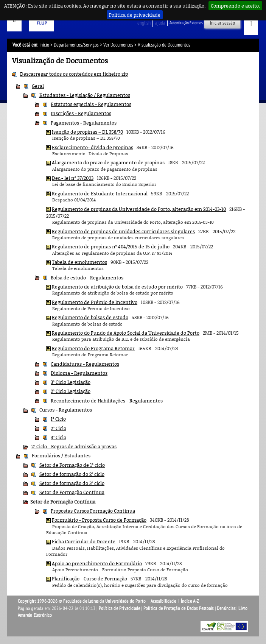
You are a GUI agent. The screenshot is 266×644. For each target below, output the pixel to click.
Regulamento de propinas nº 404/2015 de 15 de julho (111, 246)
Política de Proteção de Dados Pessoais (179, 608)
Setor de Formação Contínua (72, 492)
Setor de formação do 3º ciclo (72, 483)
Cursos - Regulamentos (66, 410)
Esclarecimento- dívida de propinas (93, 147)
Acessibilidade (163, 601)
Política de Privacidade (120, 608)
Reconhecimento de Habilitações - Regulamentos (107, 401)
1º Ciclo (58, 419)
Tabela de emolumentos (79, 262)
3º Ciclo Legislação (71, 382)
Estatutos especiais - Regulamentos (91, 104)
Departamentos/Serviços (76, 45)
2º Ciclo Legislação (71, 391)
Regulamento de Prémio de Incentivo (95, 302)
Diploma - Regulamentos (79, 373)
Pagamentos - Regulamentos (84, 123)
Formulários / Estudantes (61, 455)
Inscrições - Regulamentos (81, 113)
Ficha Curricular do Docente (84, 541)
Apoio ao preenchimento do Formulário (97, 563)
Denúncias (226, 608)
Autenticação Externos (186, 23)
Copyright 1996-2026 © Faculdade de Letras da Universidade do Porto (82, 601)
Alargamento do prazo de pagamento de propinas (108, 162)
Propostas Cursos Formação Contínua (93, 511)
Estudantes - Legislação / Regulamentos (85, 95)
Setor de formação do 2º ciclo (72, 474)
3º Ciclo (58, 437)
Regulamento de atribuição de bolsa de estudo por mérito (117, 287)
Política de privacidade (135, 15)
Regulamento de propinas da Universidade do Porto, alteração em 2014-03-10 (139, 209)
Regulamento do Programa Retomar (93, 348)
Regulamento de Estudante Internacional (100, 193)
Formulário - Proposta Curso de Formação (99, 520)
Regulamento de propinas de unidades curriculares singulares (123, 231)
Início (44, 45)
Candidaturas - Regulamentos (85, 364)
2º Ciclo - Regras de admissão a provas (74, 446)
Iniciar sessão (222, 23)
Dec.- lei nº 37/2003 (73, 178)
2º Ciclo (58, 428)
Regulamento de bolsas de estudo (90, 317)
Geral (38, 86)
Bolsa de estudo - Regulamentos (87, 278)
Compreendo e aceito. (235, 6)
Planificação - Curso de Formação (89, 579)
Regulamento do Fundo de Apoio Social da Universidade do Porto (126, 333)
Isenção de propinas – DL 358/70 (87, 132)
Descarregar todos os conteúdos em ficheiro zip (74, 74)
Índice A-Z (190, 601)
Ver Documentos (118, 45)
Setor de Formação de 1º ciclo (72, 465)
